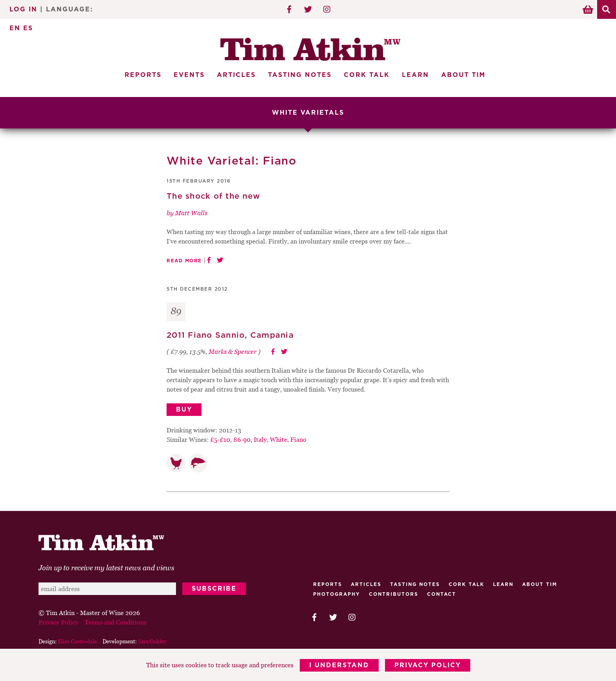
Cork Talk (367, 75)
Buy (184, 410)
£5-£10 (220, 439)
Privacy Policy (428, 665)
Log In (23, 9)
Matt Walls (191, 213)
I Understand (339, 665)
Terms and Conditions (115, 622)
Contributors (394, 594)
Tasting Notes (300, 75)
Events (189, 75)
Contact (442, 594)
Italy (260, 439)
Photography (337, 594)
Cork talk (467, 584)
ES (28, 28)
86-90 (242, 439)
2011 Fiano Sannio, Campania (230, 335)
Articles (236, 75)
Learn (415, 75)
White (279, 439)
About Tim (463, 75)
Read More (184, 261)
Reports (143, 75)
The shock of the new (213, 196)
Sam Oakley (152, 641)
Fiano (298, 439)
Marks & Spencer (233, 351)
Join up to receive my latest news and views (106, 568)
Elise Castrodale (77, 641)
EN (15, 28)
